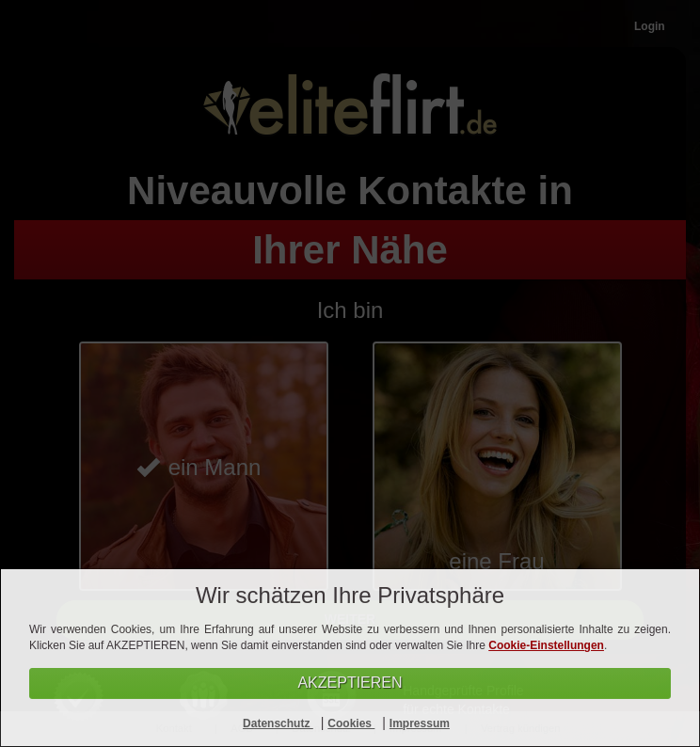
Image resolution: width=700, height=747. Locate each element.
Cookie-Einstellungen (546, 645)
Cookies (351, 723)
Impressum (420, 723)
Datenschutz (278, 723)
